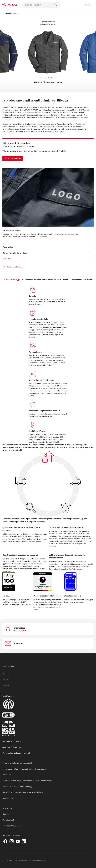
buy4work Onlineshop (12, 826)
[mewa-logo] (10, 5)
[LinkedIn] (24, 841)
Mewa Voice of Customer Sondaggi (17, 786)
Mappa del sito (9, 798)
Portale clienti (8, 820)
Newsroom (7, 808)
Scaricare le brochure (12, 267)
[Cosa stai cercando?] (41, 5)
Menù (89, 5)
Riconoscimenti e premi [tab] (81, 280)
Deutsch (6, 673)
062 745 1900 (20, 631)
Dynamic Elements (11, 13)
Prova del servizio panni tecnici (16, 753)
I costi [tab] (66, 280)
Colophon (7, 775)
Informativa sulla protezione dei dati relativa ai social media (27, 781)
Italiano (6, 685)
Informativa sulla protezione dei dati (17, 763)
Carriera (6, 814)
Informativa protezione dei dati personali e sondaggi (24, 769)
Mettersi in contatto (13, 158)
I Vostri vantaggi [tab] (12, 279)
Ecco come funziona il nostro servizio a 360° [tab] (42, 280)
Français (6, 679)
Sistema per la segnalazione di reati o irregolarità (23, 792)
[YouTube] (18, 841)
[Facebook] (5, 841)
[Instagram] (12, 841)
